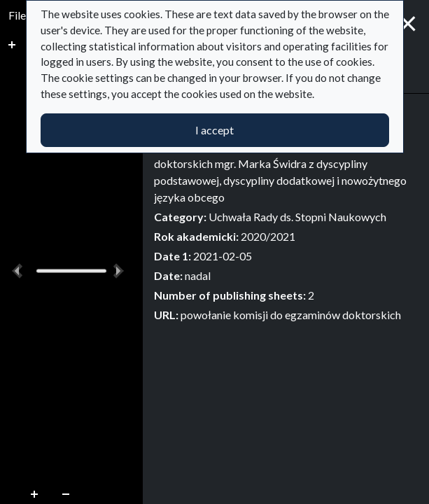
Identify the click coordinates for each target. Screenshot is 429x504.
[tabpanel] (286, 214)
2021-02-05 (223, 256)
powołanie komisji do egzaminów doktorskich (291, 315)
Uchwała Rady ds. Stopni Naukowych (297, 217)
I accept (215, 130)
